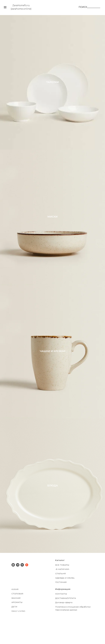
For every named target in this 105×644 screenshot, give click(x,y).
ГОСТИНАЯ (61, 603)
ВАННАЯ (16, 619)
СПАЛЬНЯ (60, 595)
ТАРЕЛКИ (52, 85)
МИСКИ (52, 225)
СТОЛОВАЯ (17, 615)
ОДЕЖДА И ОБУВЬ (65, 599)
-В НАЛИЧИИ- (62, 590)
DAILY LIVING (18, 632)
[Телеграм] (18, 586)
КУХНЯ (15, 610)
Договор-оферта (64, 624)
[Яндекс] (27, 586)
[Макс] (13, 586)
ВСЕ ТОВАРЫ (62, 586)
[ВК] (22, 586)
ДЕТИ (14, 628)
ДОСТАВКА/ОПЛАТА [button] (66, 619)
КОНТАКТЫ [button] (61, 615)
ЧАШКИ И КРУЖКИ (52, 364)
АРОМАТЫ (17, 623)
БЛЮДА (53, 504)
